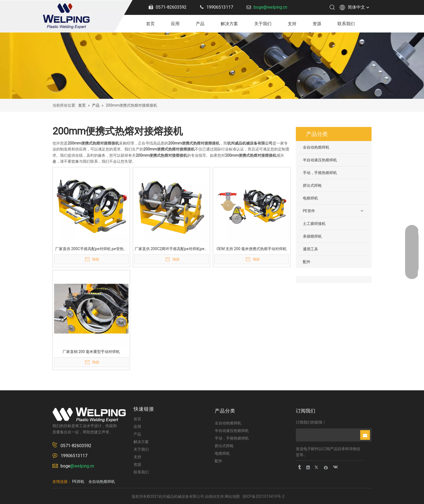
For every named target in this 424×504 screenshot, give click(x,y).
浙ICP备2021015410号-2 (263, 496)
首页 (150, 24)
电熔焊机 (310, 198)
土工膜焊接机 (314, 224)
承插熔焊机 (312, 236)
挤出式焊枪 (312, 185)
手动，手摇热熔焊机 (320, 173)
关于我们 (263, 24)
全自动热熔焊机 (316, 147)
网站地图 (232, 496)
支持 (292, 24)
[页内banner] (212, 66)
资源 (317, 24)
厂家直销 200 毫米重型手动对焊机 (91, 352)
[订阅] (365, 435)
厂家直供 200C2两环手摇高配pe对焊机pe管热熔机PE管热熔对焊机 (171, 249)
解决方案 (229, 24)
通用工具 (310, 249)
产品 (200, 24)
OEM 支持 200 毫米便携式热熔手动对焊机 (252, 249)
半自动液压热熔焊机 (320, 160)
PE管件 (309, 211)
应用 (175, 24)
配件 (307, 262)
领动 (213, 496)
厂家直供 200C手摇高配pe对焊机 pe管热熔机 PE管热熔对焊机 (91, 249)
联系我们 (346, 24)
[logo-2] (89, 415)
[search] (327, 435)
